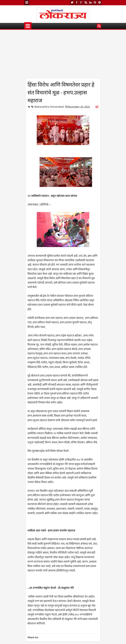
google (81, 3)
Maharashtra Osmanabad (49, 107)
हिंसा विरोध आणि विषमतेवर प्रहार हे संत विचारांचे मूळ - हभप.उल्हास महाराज (61, 92)
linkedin (90, 3)
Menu (27, 3)
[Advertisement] (63, 55)
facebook (77, 3)
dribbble (95, 3)
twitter (72, 3)
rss (86, 3)
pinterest (100, 3)
